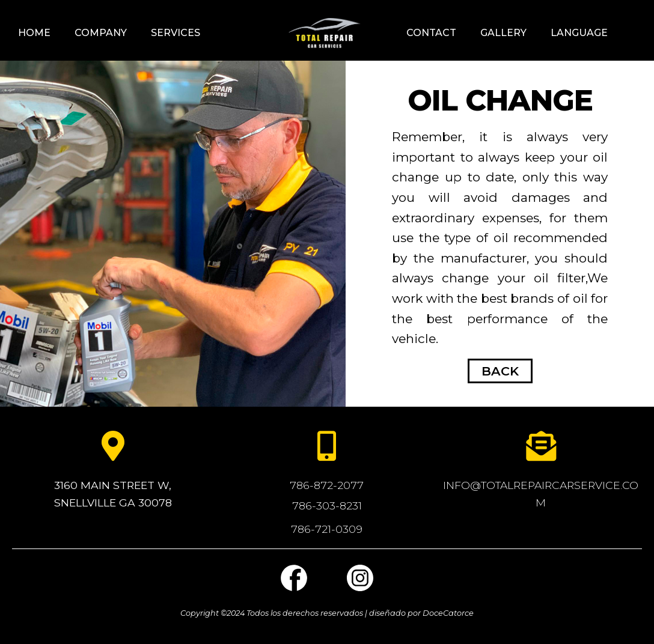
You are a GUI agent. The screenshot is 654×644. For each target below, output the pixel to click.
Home (34, 33)
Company (101, 33)
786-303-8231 (327, 506)
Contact (431, 33)
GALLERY (503, 33)
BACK (500, 371)
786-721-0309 (327, 529)
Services (176, 33)
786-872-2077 (327, 485)
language (579, 33)
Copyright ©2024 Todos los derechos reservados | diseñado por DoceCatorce (327, 613)
